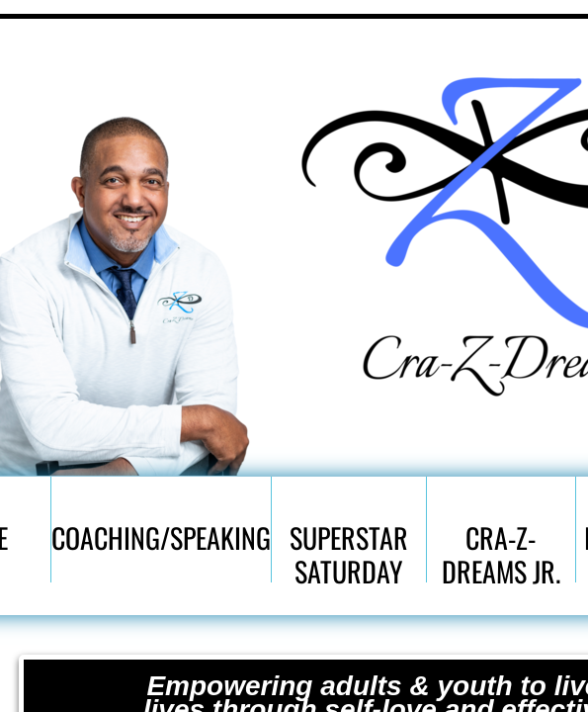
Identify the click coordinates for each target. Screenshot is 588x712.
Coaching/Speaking (161, 537)
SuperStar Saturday (349, 550)
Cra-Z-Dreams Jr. (501, 550)
